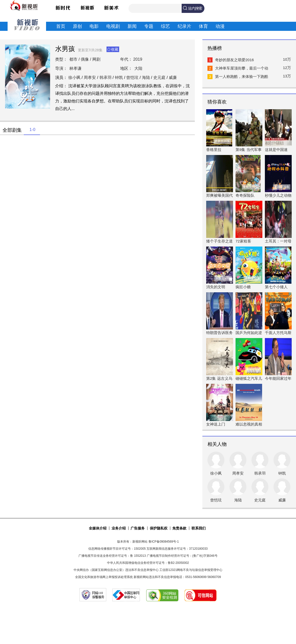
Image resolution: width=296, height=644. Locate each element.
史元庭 (159, 77)
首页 (61, 26)
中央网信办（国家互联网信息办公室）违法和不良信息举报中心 (116, 570)
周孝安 (90, 77)
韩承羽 (105, 77)
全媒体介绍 (98, 528)
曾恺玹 (132, 77)
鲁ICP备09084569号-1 (164, 542)
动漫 (220, 26)
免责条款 (179, 528)
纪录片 (184, 26)
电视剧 (113, 26)
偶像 (85, 59)
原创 (77, 26)
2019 (138, 59)
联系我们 (199, 528)
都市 (73, 59)
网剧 (96, 59)
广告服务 (138, 528)
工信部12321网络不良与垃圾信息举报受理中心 (191, 570)
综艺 (165, 26)
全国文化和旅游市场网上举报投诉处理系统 (104, 577)
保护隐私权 (159, 528)
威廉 (173, 77)
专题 (149, 26)
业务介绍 (119, 528)
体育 (203, 26)
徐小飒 (74, 77)
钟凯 (119, 77)
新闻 (132, 26)
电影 (94, 26)
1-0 (32, 130)
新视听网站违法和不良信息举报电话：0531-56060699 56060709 (177, 577)
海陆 (146, 77)
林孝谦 (75, 68)
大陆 (138, 68)
